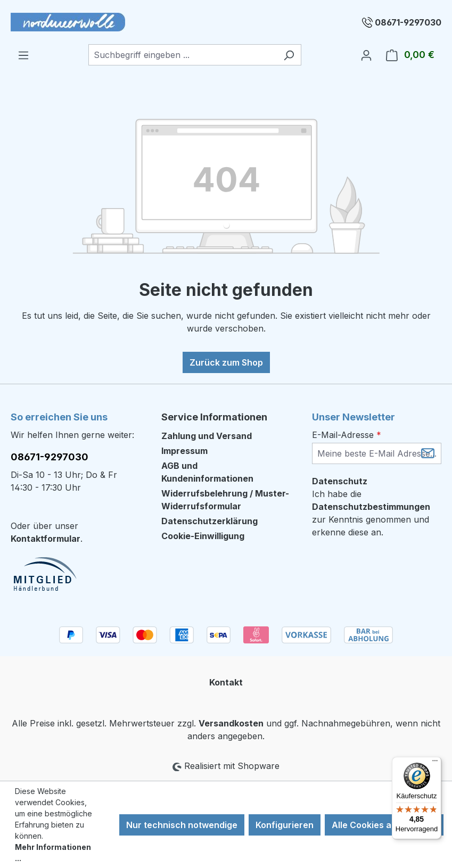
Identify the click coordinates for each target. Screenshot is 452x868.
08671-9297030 (408, 22)
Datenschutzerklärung (209, 521)
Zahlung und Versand (207, 436)
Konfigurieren (285, 825)
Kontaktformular (46, 539)
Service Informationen (214, 417)
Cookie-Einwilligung (203, 536)
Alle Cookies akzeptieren (384, 825)
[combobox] (183, 55)
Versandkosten (231, 723)
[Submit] (428, 453)
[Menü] (23, 55)
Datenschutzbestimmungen (371, 507)
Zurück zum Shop (226, 362)
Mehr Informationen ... (53, 853)
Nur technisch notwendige (182, 825)
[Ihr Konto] (366, 55)
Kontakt (226, 682)
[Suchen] (289, 55)
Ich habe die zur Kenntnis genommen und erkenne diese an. (371, 513)
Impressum (184, 451)
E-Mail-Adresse (347, 435)
